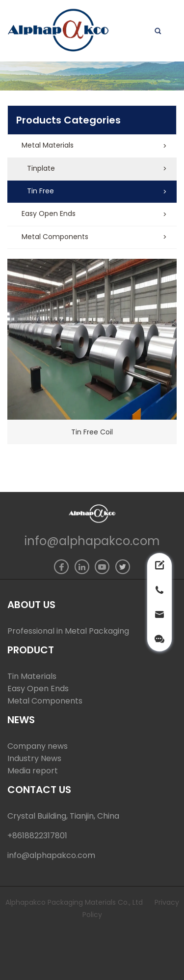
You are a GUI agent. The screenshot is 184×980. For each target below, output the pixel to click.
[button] (92, 146)
